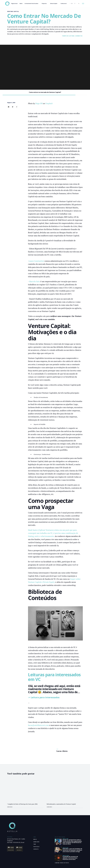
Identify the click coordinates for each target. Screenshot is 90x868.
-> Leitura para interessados (44, 697)
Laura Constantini (36, 261)
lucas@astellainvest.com (38, 725)
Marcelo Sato (35, 281)
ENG (72, 4)
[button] (83, 4)
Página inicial (14, 4)
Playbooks (44, 4)
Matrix (21, 4)
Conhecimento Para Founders (31, 4)
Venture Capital (54, 4)
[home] (7, 4)
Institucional (64, 4)
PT (75, 4)
